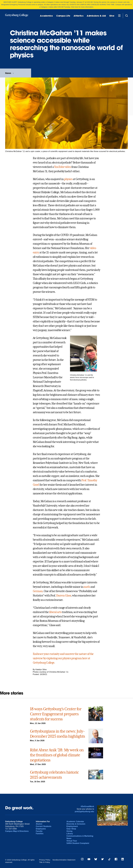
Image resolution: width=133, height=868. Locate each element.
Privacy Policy (45, 860)
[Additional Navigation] (119, 16)
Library (70, 834)
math (87, 587)
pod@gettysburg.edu (84, 811)
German (38, 591)
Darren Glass (64, 596)
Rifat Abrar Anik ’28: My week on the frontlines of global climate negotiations (57, 755)
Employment (72, 826)
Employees (41, 829)
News (8, 73)
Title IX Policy (45, 862)
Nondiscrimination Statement (64, 860)
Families (40, 834)
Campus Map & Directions (17, 831)
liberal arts (55, 612)
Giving (69, 831)
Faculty (39, 831)
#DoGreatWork (87, 806)
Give (112, 16)
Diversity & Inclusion (76, 824)
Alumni (39, 824)
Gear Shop (71, 829)
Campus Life (63, 16)
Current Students (44, 826)
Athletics (79, 16)
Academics (46, 16)
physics (68, 179)
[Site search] (127, 16)
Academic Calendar (75, 821)
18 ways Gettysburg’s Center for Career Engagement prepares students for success (56, 714)
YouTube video (62, 167)
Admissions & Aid (96, 16)
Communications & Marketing (80, 836)
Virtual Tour (72, 841)
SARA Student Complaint (78, 843)
